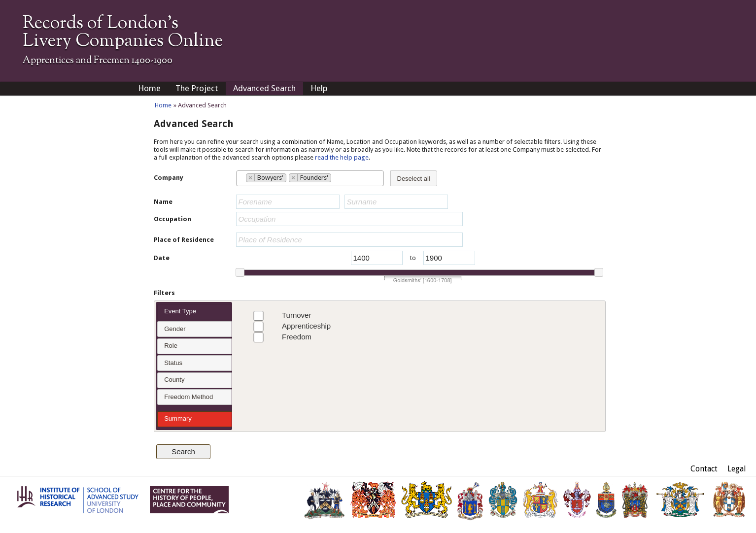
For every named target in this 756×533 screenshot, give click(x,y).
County (174, 380)
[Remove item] (251, 178)
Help (319, 88)
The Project (197, 88)
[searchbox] (241, 178)
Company (169, 178)
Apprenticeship (290, 327)
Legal (737, 469)
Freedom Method (189, 397)
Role (171, 346)
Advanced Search (264, 88)
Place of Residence (184, 240)
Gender (175, 329)
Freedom (280, 337)
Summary (178, 418)
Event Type (180, 311)
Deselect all (414, 179)
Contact (704, 469)
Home (149, 88)
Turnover (280, 316)
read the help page (342, 157)
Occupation (172, 219)
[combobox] (310, 178)
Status (173, 363)
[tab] (194, 312)
